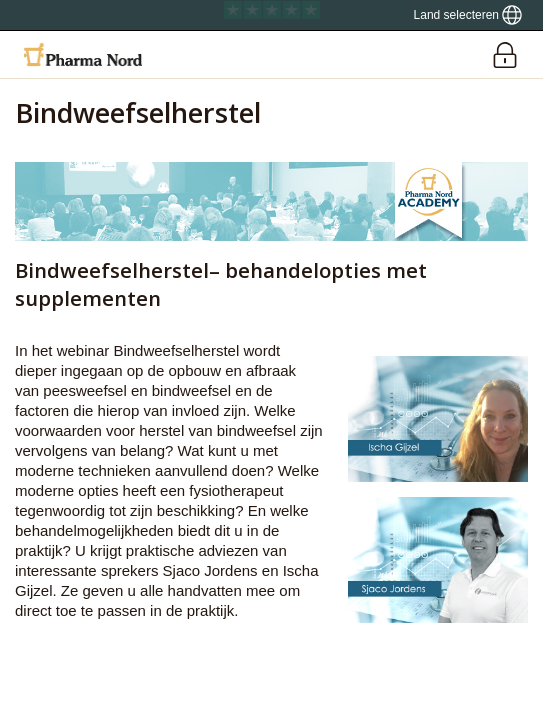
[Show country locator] (468, 15)
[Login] (504, 54)
